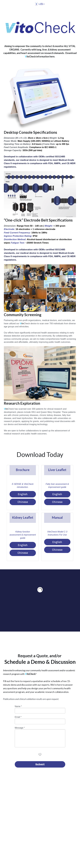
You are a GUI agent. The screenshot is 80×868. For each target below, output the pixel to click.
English (23, 494)
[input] (40, 711)
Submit (40, 764)
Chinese (23, 502)
